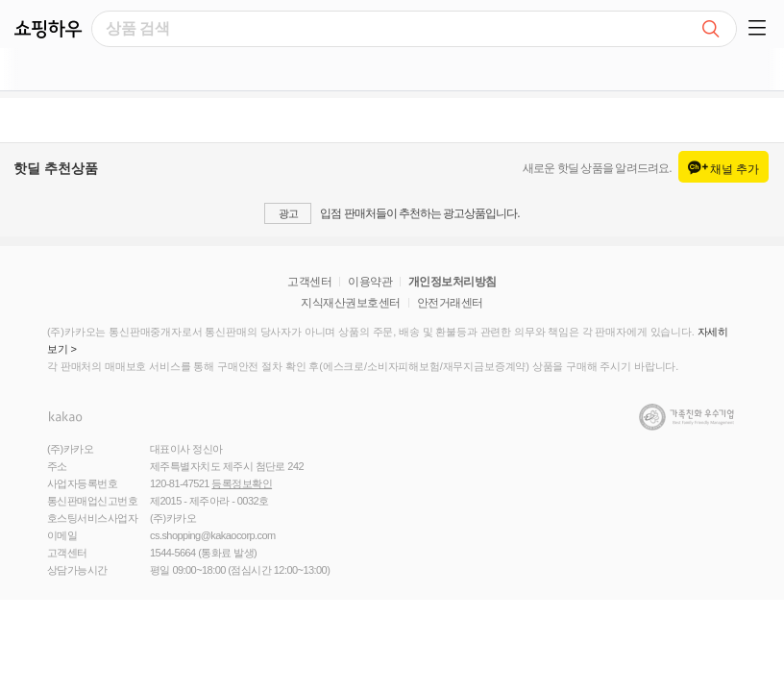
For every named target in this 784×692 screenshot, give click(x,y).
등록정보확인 (242, 483)
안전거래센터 (450, 303)
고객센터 (309, 282)
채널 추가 (723, 168)
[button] (760, 24)
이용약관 (370, 282)
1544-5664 (173, 553)
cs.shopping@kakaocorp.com (213, 535)
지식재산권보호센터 (350, 303)
